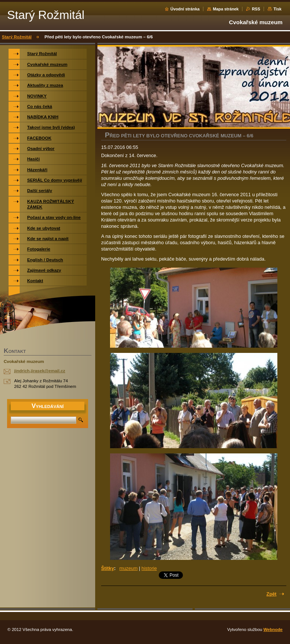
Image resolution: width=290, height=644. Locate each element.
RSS (256, 9)
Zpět (272, 594)
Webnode (273, 629)
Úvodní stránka (185, 9)
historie (149, 568)
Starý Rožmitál (17, 37)
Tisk (277, 9)
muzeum (128, 568)
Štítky (108, 568)
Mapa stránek (226, 9)
